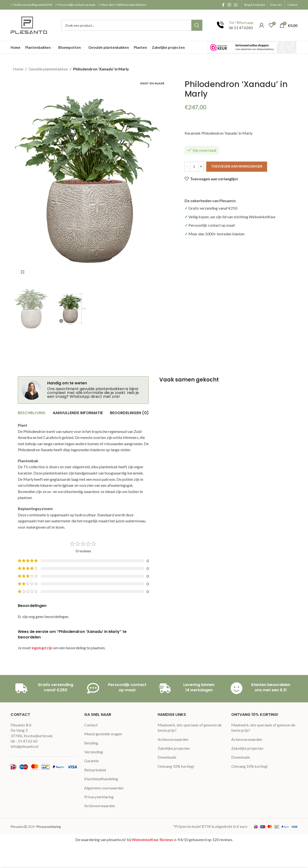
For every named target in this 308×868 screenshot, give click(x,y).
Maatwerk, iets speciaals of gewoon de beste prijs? (190, 727)
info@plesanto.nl (24, 746)
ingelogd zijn (42, 648)
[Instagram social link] (229, 5)
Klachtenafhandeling (101, 779)
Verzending (94, 752)
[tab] (32, 413)
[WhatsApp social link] (236, 5)
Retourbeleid (95, 770)
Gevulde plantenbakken (48, 69)
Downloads (167, 757)
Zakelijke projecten (174, 748)
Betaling (91, 743)
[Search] (132, 25)
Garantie (91, 761)
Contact (91, 725)
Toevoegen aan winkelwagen (237, 166)
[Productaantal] (194, 167)
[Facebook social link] (223, 5)
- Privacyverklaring (48, 827)
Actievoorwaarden (100, 806)
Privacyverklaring (99, 797)
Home (18, 69)
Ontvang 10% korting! (176, 766)
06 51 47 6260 (241, 28)
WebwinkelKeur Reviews (153, 840)
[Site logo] (29, 25)
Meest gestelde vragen (103, 734)
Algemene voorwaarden (104, 788)
